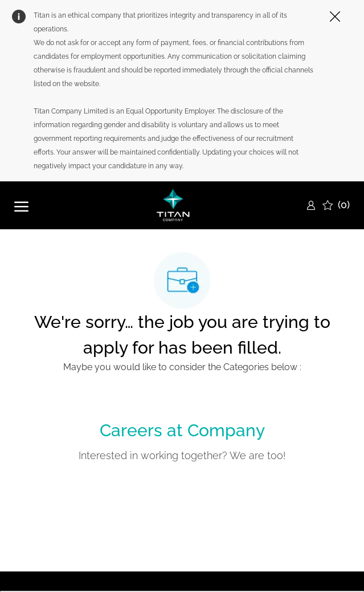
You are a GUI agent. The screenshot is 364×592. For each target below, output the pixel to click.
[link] (311, 205)
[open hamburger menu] (21, 205)
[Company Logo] (173, 205)
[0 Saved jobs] (336, 205)
